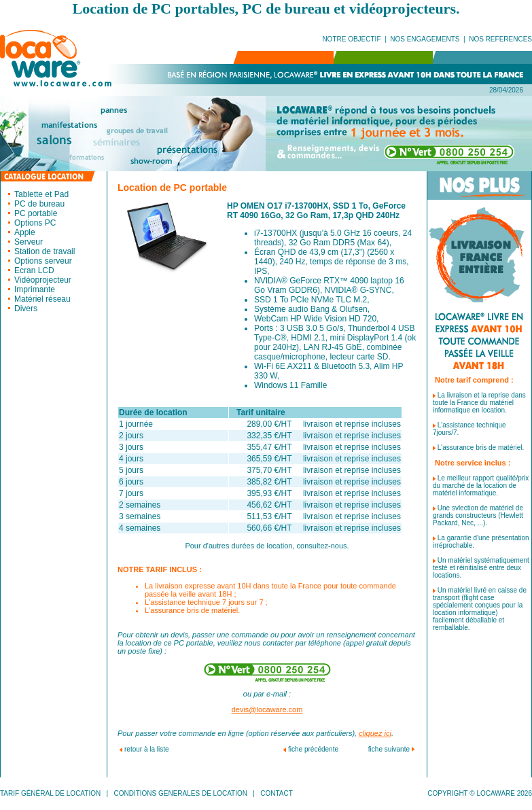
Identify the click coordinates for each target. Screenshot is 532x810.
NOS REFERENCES (500, 39)
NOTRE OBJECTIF (351, 39)
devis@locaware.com (267, 709)
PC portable (36, 213)
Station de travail (45, 251)
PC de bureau (39, 204)
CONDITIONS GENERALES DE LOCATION (180, 793)
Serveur (29, 242)
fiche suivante (389, 749)
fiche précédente (313, 749)
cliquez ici (375, 733)
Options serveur (43, 261)
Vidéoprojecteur (43, 280)
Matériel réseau (42, 299)
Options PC (35, 223)
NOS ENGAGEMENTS (425, 39)
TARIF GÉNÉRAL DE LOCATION (50, 793)
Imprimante (35, 289)
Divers (26, 309)
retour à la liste (147, 749)
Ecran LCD (34, 270)
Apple (25, 232)
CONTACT (277, 793)
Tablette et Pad (41, 194)
